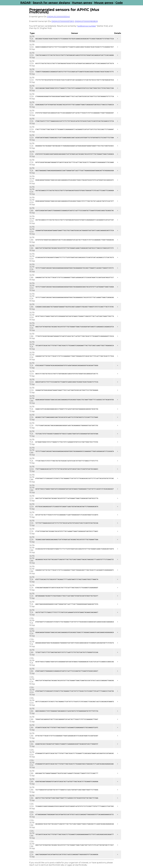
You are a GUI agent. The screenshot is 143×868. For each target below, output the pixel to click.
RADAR (25, 3)
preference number (87, 26)
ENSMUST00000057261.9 (63, 21)
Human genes (82, 3)
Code (119, 3)
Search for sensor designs (51, 3)
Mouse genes (104, 3)
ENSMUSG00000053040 (58, 17)
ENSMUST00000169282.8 (86, 21)
